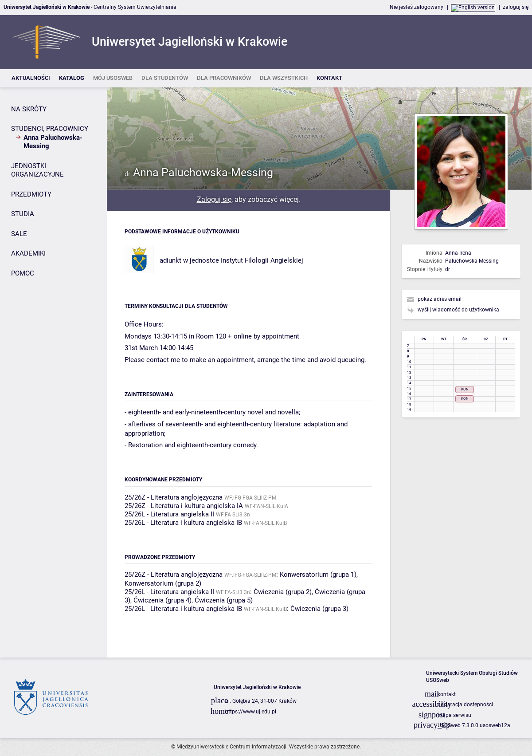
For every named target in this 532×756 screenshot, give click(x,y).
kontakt (447, 694)
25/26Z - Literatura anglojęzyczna (174, 497)
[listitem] (31, 78)
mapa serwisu (454, 715)
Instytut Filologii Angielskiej (262, 260)
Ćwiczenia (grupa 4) (162, 600)
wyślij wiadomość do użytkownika (458, 310)
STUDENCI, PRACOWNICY (50, 129)
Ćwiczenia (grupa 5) (224, 600)
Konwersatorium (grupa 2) (163, 583)
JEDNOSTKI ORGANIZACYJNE (37, 170)
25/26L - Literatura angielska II (169, 514)
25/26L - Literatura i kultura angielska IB (183, 523)
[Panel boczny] (53, 373)
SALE (19, 234)
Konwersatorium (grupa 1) (318, 575)
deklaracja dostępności (465, 705)
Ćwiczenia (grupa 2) (283, 592)
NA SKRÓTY (29, 109)
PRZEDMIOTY (31, 194)
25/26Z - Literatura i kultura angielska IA (184, 506)
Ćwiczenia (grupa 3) (319, 609)
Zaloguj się (214, 199)
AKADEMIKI (28, 253)
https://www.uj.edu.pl (251, 712)
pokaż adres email (440, 299)
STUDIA (23, 214)
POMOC (23, 273)
